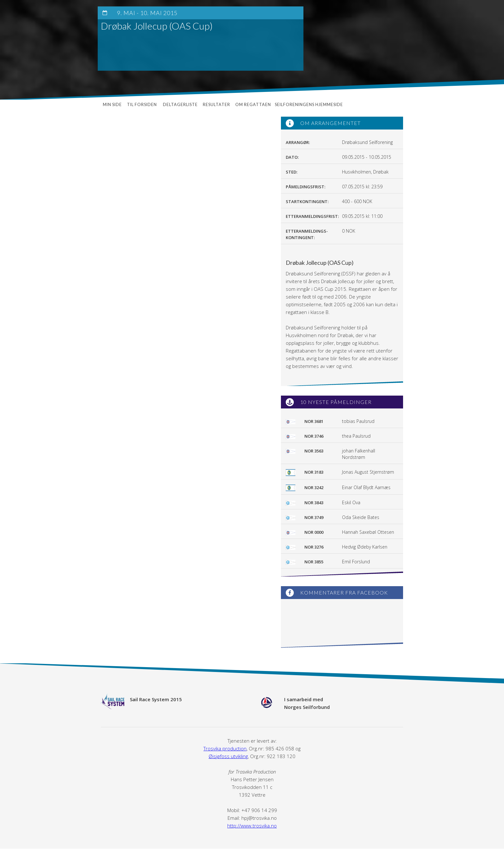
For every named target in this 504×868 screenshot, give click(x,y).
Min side (112, 105)
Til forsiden (142, 105)
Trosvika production (225, 748)
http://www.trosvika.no (252, 826)
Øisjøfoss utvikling (228, 756)
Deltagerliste (180, 105)
